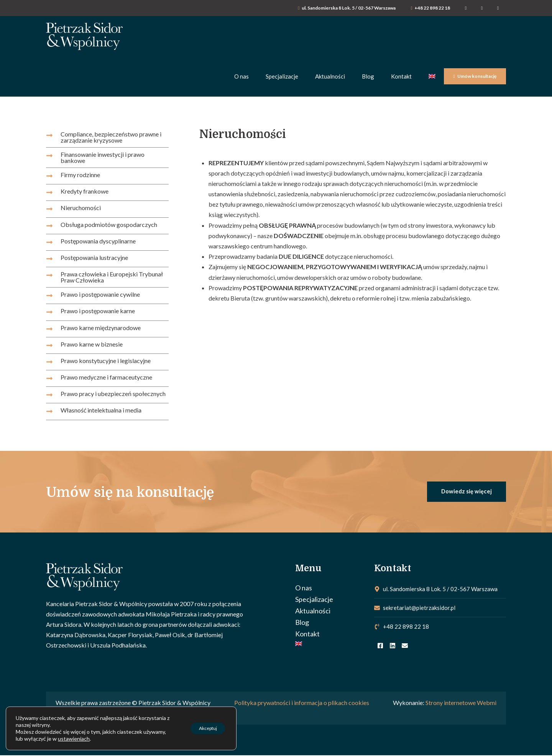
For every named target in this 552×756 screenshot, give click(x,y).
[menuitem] (331, 644)
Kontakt (307, 634)
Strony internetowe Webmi (461, 704)
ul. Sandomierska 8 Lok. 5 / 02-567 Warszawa (349, 8)
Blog (302, 623)
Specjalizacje (314, 600)
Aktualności (313, 611)
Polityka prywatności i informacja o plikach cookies (302, 704)
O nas (304, 588)
